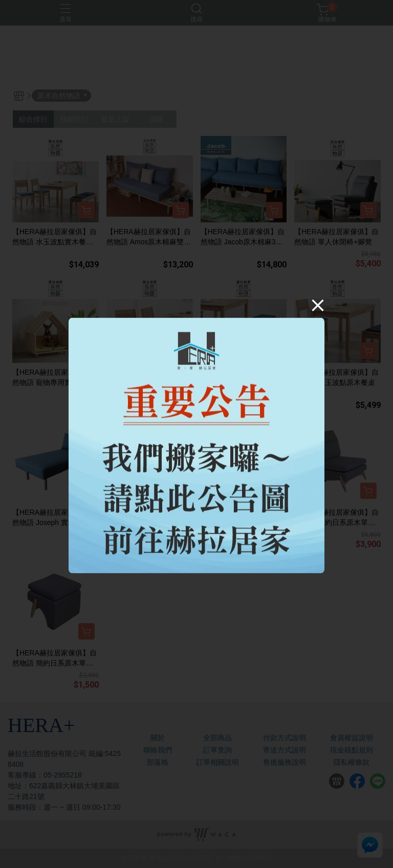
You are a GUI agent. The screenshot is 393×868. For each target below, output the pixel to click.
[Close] (318, 305)
